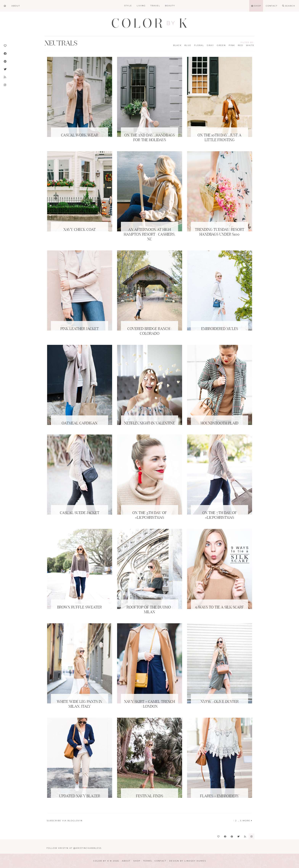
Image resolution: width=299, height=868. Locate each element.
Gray (210, 45)
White (250, 45)
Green (221, 45)
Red (240, 45)
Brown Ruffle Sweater (80, 607)
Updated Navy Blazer (80, 796)
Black (177, 45)
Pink (232, 45)
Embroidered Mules (220, 329)
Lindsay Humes (195, 861)
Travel (155, 6)
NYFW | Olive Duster (220, 702)
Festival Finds (149, 796)
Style (128, 6)
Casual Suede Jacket (80, 513)
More (247, 821)
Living (141, 6)
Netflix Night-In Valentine (149, 423)
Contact (160, 861)
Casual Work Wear (80, 135)
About (126, 861)
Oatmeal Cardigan (80, 423)
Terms (147, 861)
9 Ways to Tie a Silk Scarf (219, 607)
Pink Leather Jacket (80, 329)
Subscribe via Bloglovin (65, 821)
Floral (199, 45)
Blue (188, 45)
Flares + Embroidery (220, 796)
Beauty (170, 6)
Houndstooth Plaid (219, 423)
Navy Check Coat (80, 230)
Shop (137, 861)
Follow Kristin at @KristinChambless (74, 848)
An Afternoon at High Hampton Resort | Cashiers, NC (149, 235)
